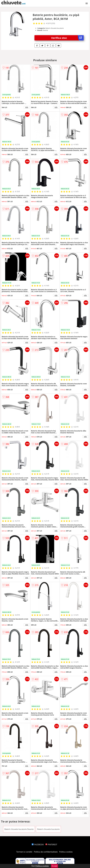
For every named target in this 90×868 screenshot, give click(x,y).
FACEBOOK (38, 845)
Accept (54, 866)
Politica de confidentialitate (46, 852)
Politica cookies (66, 852)
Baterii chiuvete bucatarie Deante (19, 829)
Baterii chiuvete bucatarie (48, 829)
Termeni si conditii (24, 852)
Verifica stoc (67, 38)
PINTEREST (51, 845)
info (27, 107)
